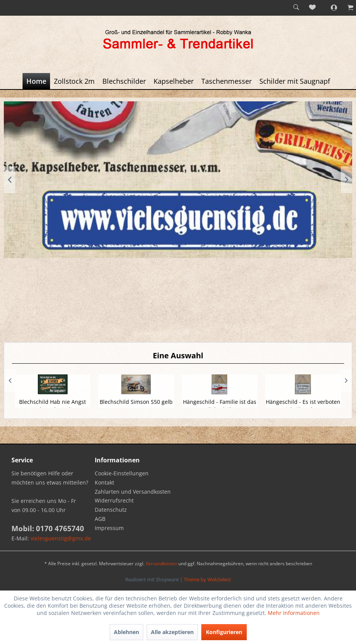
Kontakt (104, 482)
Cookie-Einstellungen (122, 473)
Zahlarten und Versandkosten (133, 492)
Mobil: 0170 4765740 (48, 529)
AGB (100, 519)
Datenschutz (111, 510)
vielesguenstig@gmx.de (61, 538)
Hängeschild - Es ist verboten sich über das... (303, 406)
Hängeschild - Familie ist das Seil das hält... (220, 406)
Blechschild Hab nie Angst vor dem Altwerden (53, 406)
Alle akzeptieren (172, 632)
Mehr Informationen (294, 613)
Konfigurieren (224, 632)
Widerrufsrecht (114, 500)
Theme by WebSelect (207, 579)
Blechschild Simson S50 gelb (136, 402)
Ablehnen (126, 632)
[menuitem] (296, 8)
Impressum (109, 528)
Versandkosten (161, 563)
